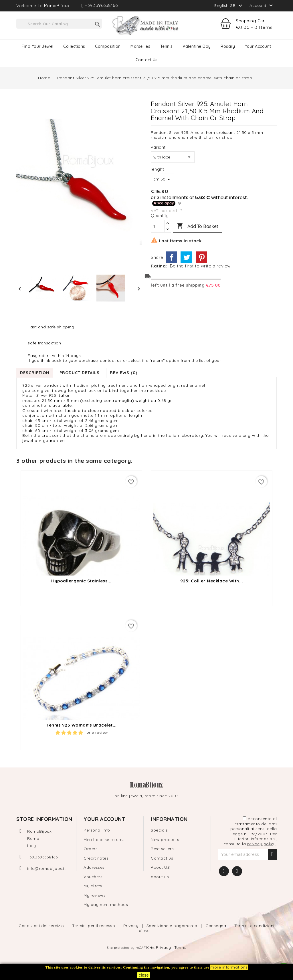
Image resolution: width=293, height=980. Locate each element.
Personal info (97, 830)
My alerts (93, 886)
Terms (180, 947)
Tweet (186, 257)
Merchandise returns (104, 840)
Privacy (131, 926)
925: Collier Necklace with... (212, 581)
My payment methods (106, 904)
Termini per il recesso (94, 926)
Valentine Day (197, 46)
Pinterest (201, 257)
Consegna (216, 926)
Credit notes (96, 858)
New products (165, 840)
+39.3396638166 (42, 857)
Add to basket (197, 226)
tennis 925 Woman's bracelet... (81, 725)
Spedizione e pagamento (173, 926)
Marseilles (140, 46)
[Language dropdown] (229, 5)
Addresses (94, 867)
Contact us (162, 858)
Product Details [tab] (80, 373)
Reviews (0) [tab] (124, 373)
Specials (159, 830)
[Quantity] (158, 226)
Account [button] (262, 6)
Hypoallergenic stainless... (81, 581)
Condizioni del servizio (42, 926)
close (144, 975)
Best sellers (162, 849)
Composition (108, 46)
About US (160, 867)
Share (171, 257)
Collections (74, 46)
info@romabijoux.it (46, 868)
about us (160, 877)
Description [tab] (35, 373)
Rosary (228, 46)
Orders (91, 849)
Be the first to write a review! (201, 266)
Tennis (167, 46)
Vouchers (93, 877)
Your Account (258, 46)
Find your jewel (38, 46)
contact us (147, 60)
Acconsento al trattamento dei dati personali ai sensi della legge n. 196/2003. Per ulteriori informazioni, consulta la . (250, 831)
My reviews (95, 895)
